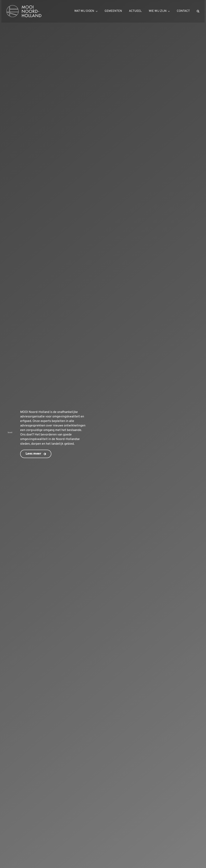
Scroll (10, 433)
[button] (198, 11)
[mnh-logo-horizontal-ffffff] (24, 7)
